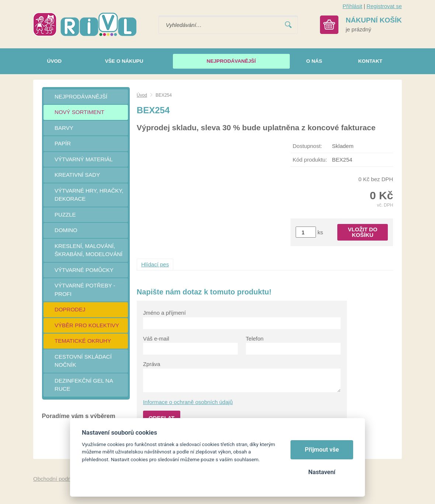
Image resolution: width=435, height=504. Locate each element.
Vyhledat (288, 25)
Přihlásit (352, 6)
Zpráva (152, 364)
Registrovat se (384, 6)
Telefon (255, 339)
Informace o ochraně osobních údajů (188, 402)
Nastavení (322, 472)
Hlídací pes (155, 264)
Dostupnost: (307, 146)
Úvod (142, 95)
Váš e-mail (156, 339)
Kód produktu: (310, 160)
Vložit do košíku (363, 232)
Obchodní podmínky (58, 479)
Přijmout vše (322, 450)
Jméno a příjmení (164, 313)
